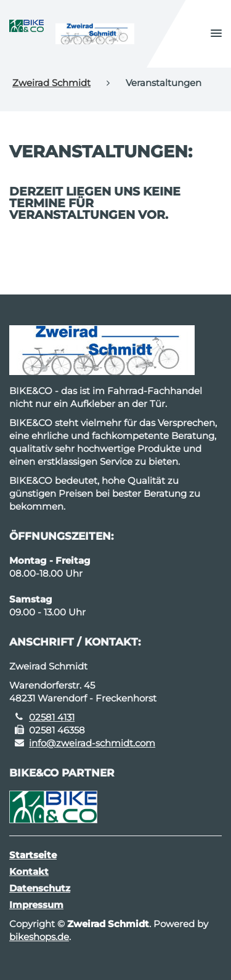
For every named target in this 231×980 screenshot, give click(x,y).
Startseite (33, 855)
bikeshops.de (39, 937)
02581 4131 (52, 717)
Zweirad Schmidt (51, 83)
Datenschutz (40, 888)
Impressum (36, 905)
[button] (216, 34)
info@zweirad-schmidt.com (92, 743)
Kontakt (29, 871)
